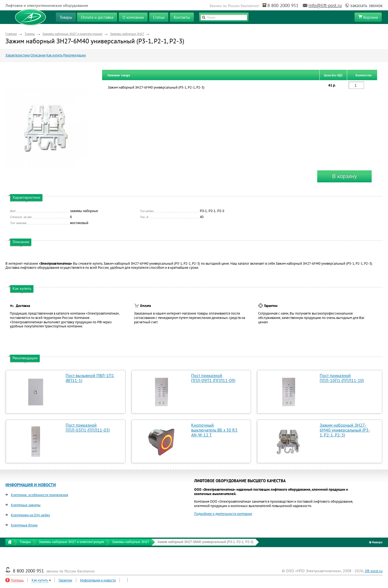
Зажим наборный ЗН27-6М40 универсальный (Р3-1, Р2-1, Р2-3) (345, 430)
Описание (38, 55)
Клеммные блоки (24, 525)
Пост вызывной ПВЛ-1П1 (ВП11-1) (90, 378)
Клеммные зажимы (26, 505)
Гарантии (65, 580)
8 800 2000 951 (283, 5)
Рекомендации (74, 55)
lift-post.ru (374, 571)
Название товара (119, 75)
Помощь (17, 580)
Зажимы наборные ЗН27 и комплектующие (72, 34)
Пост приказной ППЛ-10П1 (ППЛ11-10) (342, 378)
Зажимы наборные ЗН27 (127, 34)
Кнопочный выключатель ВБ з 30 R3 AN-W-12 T (214, 430)
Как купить (54, 55)
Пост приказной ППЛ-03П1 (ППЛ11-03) (88, 427)
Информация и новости (98, 580)
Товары (30, 34)
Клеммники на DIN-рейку (30, 515)
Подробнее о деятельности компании (223, 514)
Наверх (376, 542)
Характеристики (18, 55)
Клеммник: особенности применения (39, 495)
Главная (11, 34)
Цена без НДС (333, 75)
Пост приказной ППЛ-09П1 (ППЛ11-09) (213, 378)
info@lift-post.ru (325, 5)
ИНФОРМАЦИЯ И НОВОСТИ (31, 485)
